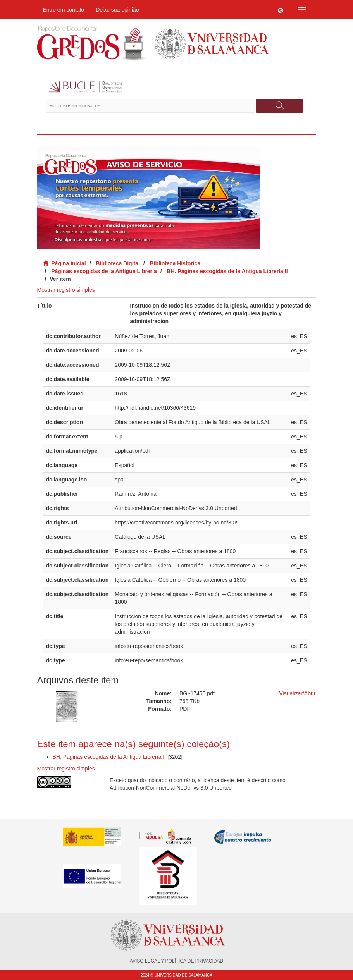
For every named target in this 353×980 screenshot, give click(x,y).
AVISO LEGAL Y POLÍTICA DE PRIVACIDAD (176, 961)
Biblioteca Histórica (175, 263)
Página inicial (68, 263)
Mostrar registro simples (66, 290)
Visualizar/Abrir (298, 693)
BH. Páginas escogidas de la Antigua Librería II (227, 271)
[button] (281, 10)
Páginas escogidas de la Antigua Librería (104, 271)
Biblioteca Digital (118, 263)
